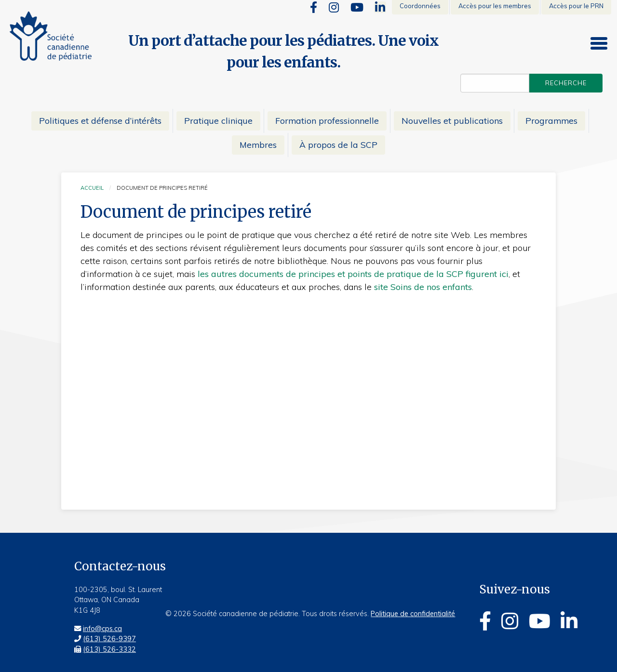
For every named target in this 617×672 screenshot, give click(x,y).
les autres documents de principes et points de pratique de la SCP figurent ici (353, 274)
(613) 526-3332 (109, 649)
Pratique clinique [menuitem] (218, 120)
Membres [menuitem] (258, 145)
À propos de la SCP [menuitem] (338, 145)
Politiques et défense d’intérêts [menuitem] (100, 120)
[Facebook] (314, 7)
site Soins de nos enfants (423, 287)
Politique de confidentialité (413, 614)
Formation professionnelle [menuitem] (327, 120)
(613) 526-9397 (109, 639)
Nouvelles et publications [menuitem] (452, 120)
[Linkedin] (380, 7)
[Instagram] (334, 7)
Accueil (92, 188)
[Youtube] (357, 7)
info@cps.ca (102, 629)
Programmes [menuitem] (551, 120)
